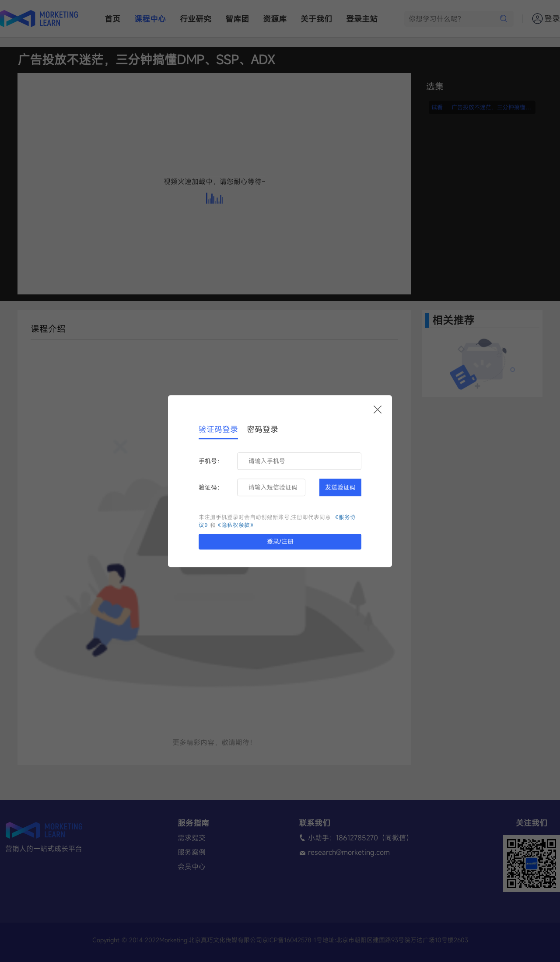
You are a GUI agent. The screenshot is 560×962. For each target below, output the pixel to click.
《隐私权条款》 (236, 525)
